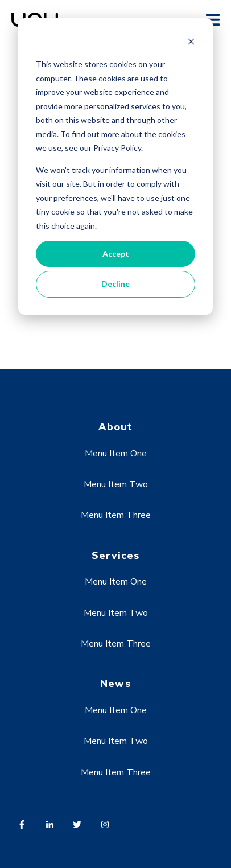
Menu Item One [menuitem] (116, 454)
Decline (115, 284)
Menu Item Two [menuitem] (116, 484)
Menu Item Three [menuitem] (116, 515)
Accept (116, 254)
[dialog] (115, 166)
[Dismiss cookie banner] (191, 43)
